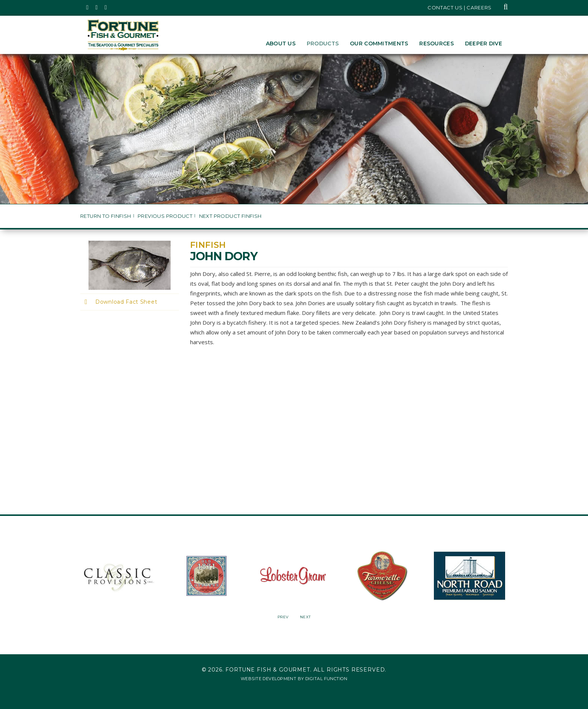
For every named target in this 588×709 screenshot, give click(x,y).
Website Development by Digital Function (294, 679)
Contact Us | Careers (460, 7)
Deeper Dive (484, 43)
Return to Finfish (106, 216)
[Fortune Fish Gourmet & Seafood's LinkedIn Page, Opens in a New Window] (106, 7)
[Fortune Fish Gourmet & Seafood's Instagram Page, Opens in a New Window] (97, 7)
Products (323, 43)
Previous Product (165, 216)
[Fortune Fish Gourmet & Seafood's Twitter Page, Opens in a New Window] (88, 7)
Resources (436, 43)
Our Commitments (379, 43)
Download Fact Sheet (126, 302)
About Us (281, 43)
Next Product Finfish (230, 216)
